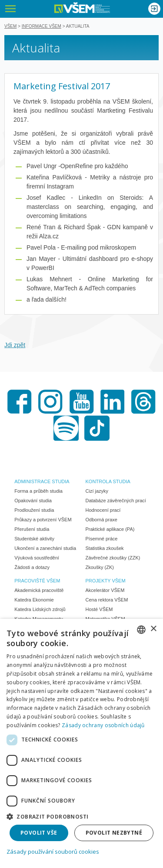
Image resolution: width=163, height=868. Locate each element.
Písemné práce (102, 539)
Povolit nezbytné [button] (114, 833)
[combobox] (141, 630)
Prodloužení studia (34, 510)
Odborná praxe (101, 520)
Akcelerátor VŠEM (105, 590)
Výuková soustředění (37, 558)
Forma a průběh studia (38, 491)
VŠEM (10, 26)
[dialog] (81, 743)
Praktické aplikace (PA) (110, 529)
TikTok (97, 428)
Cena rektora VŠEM (107, 600)
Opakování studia (33, 501)
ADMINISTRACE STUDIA (42, 481)
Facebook (20, 402)
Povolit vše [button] (39, 833)
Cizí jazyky (97, 491)
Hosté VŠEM (99, 609)
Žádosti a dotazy (32, 567)
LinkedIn (113, 402)
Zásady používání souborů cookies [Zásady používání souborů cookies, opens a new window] (53, 852)
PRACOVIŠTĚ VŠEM (37, 581)
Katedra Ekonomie (34, 600)
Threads (143, 402)
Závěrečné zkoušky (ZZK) (113, 558)
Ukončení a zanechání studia (45, 548)
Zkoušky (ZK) (100, 567)
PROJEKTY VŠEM (106, 581)
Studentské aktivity (34, 539)
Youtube (82, 402)
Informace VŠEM (42, 26)
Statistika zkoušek (105, 548)
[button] (81, 816)
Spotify (66, 428)
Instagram (50, 402)
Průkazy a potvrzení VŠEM (43, 520)
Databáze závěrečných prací (116, 501)
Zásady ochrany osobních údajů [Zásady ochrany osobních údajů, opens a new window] (103, 725)
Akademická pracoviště (39, 590)
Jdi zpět (15, 345)
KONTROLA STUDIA (108, 481)
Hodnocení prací (103, 510)
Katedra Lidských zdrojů (40, 609)
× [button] (153, 629)
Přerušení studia (32, 529)
